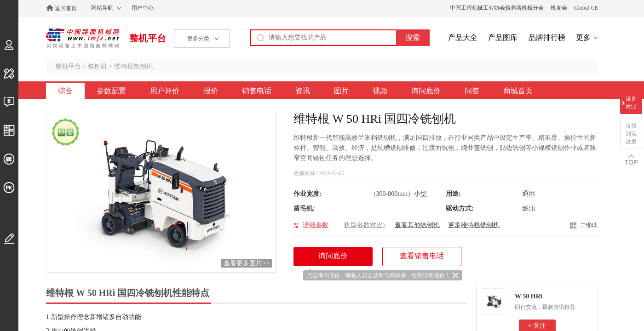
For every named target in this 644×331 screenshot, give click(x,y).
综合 (65, 91)
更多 (583, 37)
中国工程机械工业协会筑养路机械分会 (497, 8)
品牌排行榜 (547, 37)
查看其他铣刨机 (417, 225)
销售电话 (257, 91)
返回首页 (66, 8)
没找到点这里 (631, 134)
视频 (380, 91)
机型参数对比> (365, 225)
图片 (341, 91)
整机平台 (148, 38)
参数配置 (111, 91)
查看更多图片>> (247, 263)
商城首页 (518, 91)
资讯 (303, 91)
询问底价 (426, 91)
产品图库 (503, 37)
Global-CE (586, 8)
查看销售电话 (422, 256)
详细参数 (316, 225)
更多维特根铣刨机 (474, 225)
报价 (211, 91)
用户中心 (143, 8)
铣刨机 (98, 66)
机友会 (559, 8)
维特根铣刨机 (133, 66)
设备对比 (631, 103)
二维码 (588, 225)
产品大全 (463, 37)
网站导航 (102, 8)
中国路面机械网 (83, 38)
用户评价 (165, 91)
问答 (472, 91)
